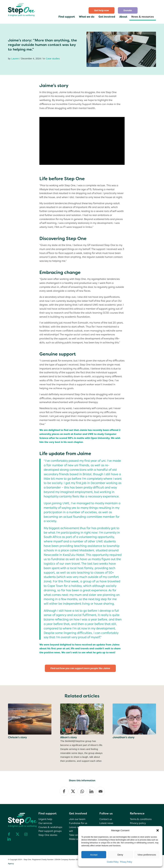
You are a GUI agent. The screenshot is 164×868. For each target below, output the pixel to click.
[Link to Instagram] (26, 834)
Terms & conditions (141, 819)
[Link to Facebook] (9, 834)
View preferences (147, 855)
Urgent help (45, 819)
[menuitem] (102, 10)
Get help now (102, 10)
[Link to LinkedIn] (9, 839)
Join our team (77, 819)
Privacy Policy (126, 862)
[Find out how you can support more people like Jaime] (80, 668)
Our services (45, 823)
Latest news (106, 823)
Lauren (15, 58)
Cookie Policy (113, 862)
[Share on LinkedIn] (91, 791)
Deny (120, 855)
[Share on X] (73, 791)
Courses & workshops (50, 827)
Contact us (106, 819)
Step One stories (48, 835)
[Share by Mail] (100, 791)
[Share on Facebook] (64, 791)
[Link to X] (17, 834)
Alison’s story (68, 737)
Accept (94, 855)
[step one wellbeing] (22, 9)
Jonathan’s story (123, 737)
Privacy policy (138, 823)
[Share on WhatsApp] (82, 791)
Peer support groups (50, 831)
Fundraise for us (78, 823)
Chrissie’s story (17, 737)
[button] (158, 830)
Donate (128, 10)
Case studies (53, 58)
